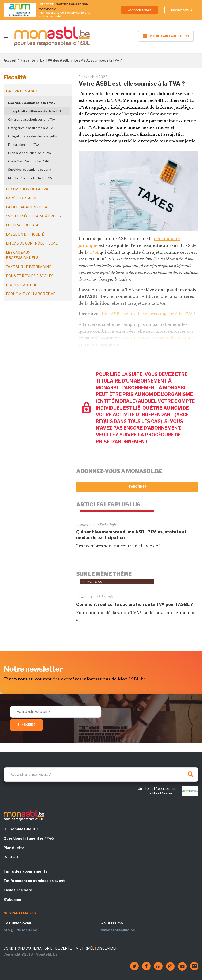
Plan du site (14, 848)
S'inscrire (26, 725)
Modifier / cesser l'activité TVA (30, 178)
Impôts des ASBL (22, 198)
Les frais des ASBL (24, 225)
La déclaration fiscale (29, 207)
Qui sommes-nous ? (21, 829)
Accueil (10, 60)
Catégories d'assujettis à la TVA (31, 128)
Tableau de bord (18, 890)
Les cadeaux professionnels (22, 255)
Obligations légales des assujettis (33, 136)
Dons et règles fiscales (30, 276)
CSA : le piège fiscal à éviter (34, 216)
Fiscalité (28, 60)
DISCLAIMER (107, 948)
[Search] (101, 775)
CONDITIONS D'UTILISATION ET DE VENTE (38, 948)
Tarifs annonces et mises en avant (34, 881)
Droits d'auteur (22, 285)
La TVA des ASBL (55, 60)
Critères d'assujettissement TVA (32, 119)
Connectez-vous (139, 10)
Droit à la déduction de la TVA (30, 153)
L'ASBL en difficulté (25, 234)
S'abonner (137, 487)
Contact (11, 857)
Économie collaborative (31, 294)
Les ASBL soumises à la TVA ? (32, 103)
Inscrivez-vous (182, 10)
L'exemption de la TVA (27, 189)
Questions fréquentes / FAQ (29, 838)
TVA (94, 252)
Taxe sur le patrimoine (29, 267)
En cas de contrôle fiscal (32, 243)
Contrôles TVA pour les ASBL (29, 161)
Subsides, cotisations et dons (30, 170)
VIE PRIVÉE (85, 948)
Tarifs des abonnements (25, 871)
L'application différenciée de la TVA (36, 111)
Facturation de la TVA (24, 145)
